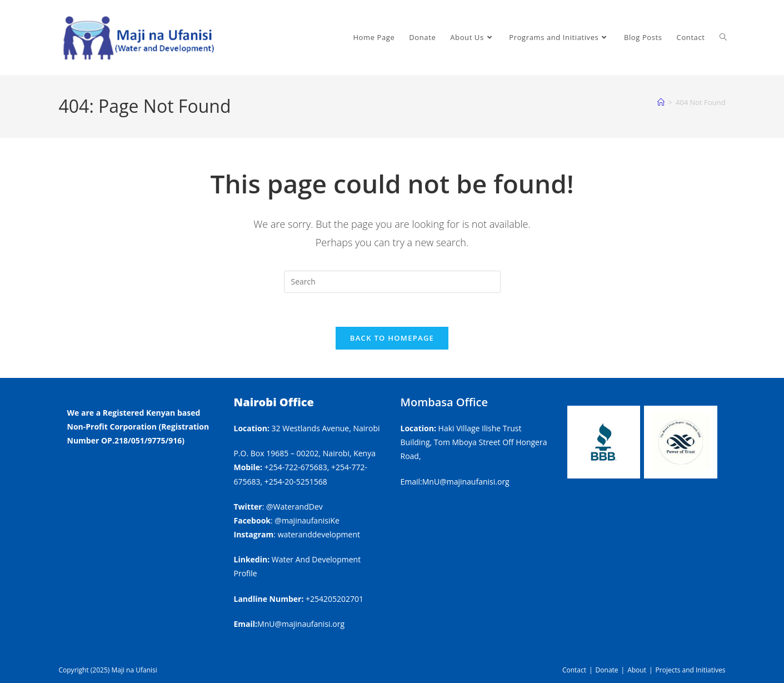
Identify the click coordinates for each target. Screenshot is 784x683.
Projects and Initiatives (691, 670)
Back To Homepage (392, 338)
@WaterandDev (294, 507)
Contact (574, 670)
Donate (607, 670)
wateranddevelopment (319, 534)
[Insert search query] (392, 282)
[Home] (661, 102)
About (637, 670)
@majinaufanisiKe (307, 520)
